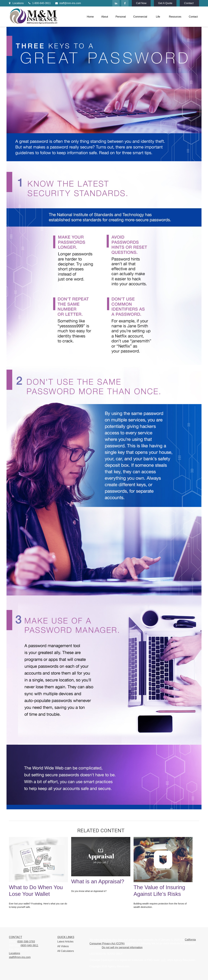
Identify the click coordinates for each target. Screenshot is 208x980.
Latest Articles (65, 942)
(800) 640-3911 (29, 945)
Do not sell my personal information (122, 947)
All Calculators (66, 951)
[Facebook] (125, 3)
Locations (16, 3)
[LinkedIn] (116, 3)
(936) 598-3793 (26, 942)
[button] (90, 17)
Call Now (141, 3)
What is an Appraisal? (98, 881)
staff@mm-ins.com (68, 3)
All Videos (63, 946)
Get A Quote (165, 3)
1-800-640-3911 (39, 3)
